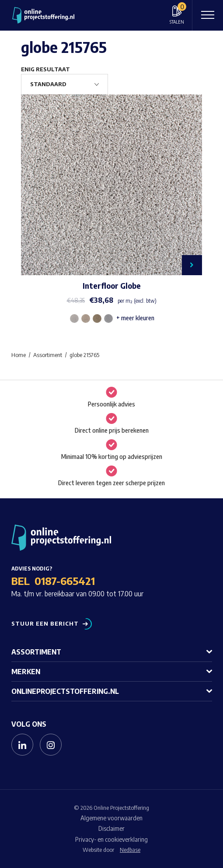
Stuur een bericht (45, 624)
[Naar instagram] (51, 745)
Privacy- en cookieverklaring (111, 839)
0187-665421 (65, 581)
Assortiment (36, 652)
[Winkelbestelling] (64, 84)
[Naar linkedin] (22, 745)
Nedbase (130, 850)
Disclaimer (111, 828)
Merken (26, 672)
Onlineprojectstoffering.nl (65, 691)
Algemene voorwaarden (111, 818)
